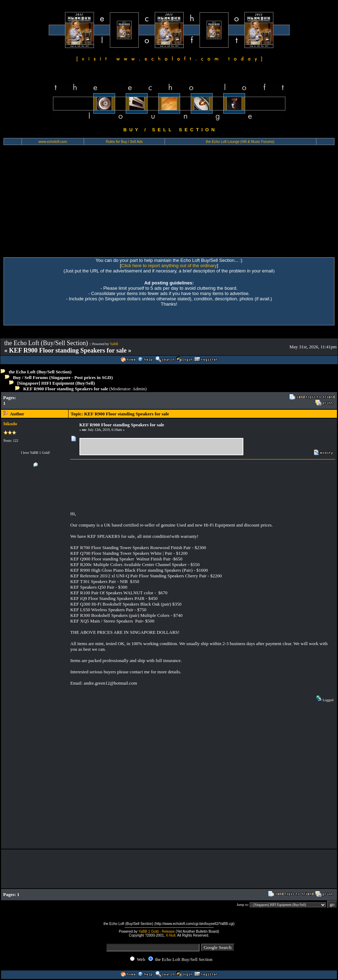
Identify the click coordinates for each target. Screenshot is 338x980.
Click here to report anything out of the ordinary (169, 266)
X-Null (170, 935)
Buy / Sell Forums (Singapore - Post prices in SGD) (63, 377)
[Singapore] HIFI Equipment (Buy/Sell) (56, 383)
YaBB (114, 344)
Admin (139, 389)
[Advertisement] (169, 204)
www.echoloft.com (53, 142)
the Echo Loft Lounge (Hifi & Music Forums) (240, 142)
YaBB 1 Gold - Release (157, 931)
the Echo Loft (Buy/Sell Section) (40, 372)
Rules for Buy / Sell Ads (124, 142)
